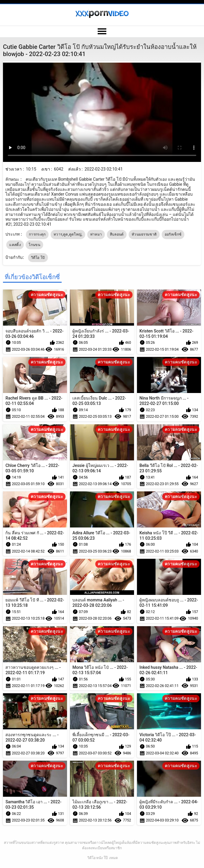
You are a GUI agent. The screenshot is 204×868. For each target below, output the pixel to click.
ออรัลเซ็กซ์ (173, 234)
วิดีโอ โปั (38, 258)
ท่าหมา (96, 234)
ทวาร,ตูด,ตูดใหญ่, (68, 234)
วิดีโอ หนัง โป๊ (98, 858)
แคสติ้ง (15, 245)
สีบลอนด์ (117, 234)
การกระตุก (37, 234)
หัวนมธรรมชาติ (144, 234)
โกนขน (34, 245)
